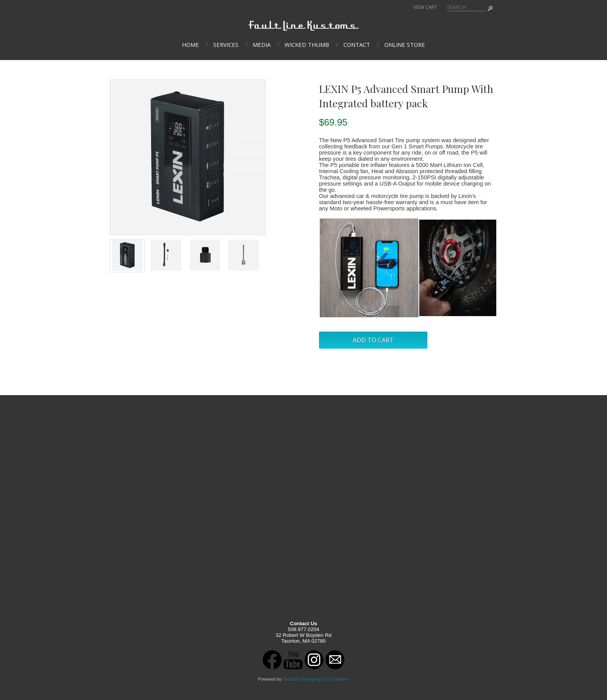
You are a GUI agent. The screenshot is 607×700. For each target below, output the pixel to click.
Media (262, 45)
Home (190, 45)
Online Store (405, 45)
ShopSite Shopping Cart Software (316, 679)
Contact (357, 45)
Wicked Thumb (307, 45)
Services (226, 45)
